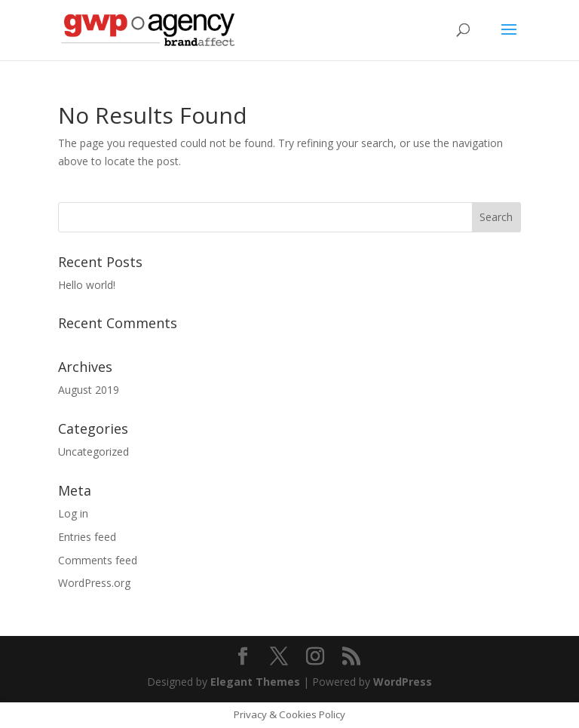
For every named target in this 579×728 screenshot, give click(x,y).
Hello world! (87, 285)
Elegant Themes (255, 682)
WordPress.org (94, 583)
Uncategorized (93, 452)
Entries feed (87, 537)
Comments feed (98, 560)
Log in (73, 513)
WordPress (403, 682)
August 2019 (89, 390)
